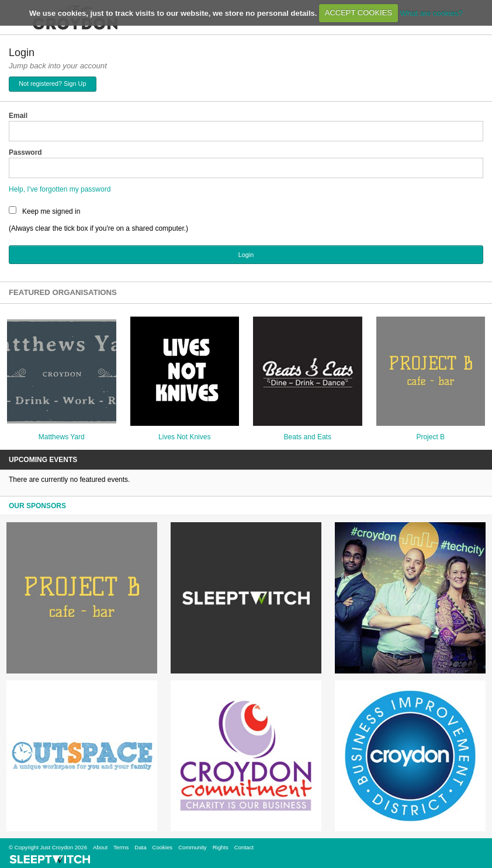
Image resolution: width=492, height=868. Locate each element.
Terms (121, 847)
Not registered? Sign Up (52, 84)
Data (140, 847)
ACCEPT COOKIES (358, 13)
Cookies (162, 847)
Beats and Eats (308, 437)
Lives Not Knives (184, 437)
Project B (430, 437)
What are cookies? (431, 13)
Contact (244, 847)
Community (193, 847)
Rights (221, 847)
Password (25, 152)
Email (18, 116)
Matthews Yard (62, 437)
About (100, 847)
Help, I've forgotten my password (60, 189)
